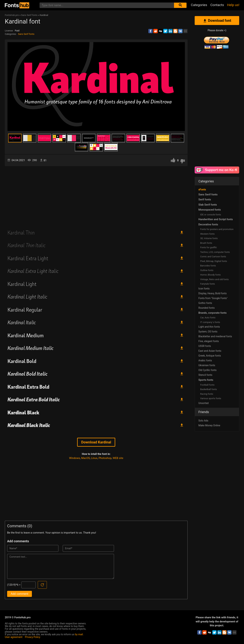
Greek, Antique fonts (210, 356)
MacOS (85, 458)
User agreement (14, 637)
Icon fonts (204, 289)
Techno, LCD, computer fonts (215, 252)
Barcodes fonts (208, 266)
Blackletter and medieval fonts (215, 336)
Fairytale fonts (208, 284)
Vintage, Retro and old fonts (214, 279)
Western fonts (207, 234)
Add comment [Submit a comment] (20, 594)
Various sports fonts (211, 398)
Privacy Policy (33, 637)
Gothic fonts (205, 303)
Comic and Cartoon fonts (213, 257)
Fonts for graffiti (208, 247)
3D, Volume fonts (209, 238)
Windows (75, 458)
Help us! (233, 5)
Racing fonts (207, 394)
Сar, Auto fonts (208, 318)
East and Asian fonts (210, 351)
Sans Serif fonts (26, 34)
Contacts (217, 5)
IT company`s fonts (210, 322)
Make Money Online (209, 425)
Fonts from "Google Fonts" (213, 298)
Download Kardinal (96, 442)
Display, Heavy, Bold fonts (212, 293)
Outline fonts (207, 270)
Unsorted (203, 403)
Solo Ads (203, 421)
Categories (199, 5)
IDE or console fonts (211, 215)
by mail (79, 634)
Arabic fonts (205, 360)
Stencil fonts (205, 375)
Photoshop (105, 458)
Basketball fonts (208, 389)
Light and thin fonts (209, 327)
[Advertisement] (96, 196)
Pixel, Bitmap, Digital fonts (214, 261)
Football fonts (207, 385)
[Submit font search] (180, 5)
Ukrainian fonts (207, 365)
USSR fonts (205, 346)
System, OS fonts (208, 332)
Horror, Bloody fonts (210, 275)
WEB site (118, 458)
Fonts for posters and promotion (217, 229)
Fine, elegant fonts (209, 341)
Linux (94, 458)
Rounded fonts (207, 308)
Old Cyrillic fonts (207, 370)
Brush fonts (206, 243)
